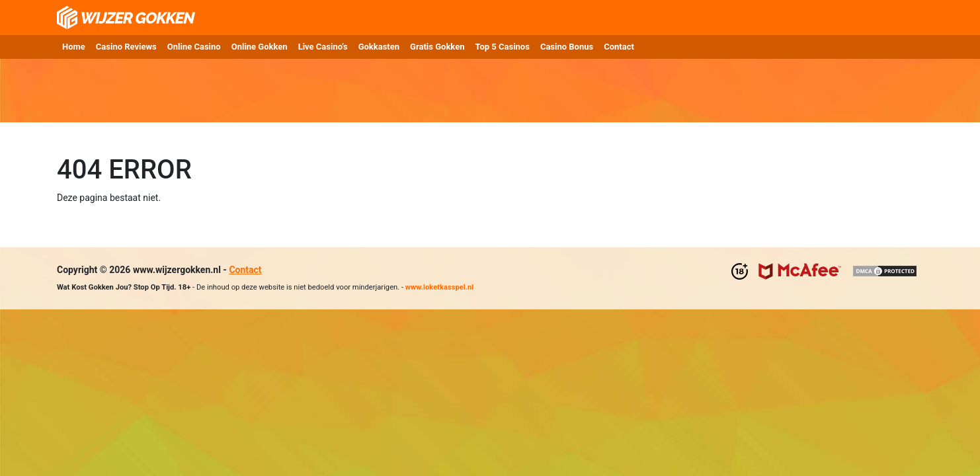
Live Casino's (323, 47)
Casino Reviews (126, 47)
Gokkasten (379, 47)
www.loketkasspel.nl (439, 287)
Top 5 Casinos (502, 47)
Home (74, 47)
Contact (619, 47)
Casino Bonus (567, 47)
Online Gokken (260, 47)
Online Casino (194, 47)
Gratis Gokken (437, 47)
